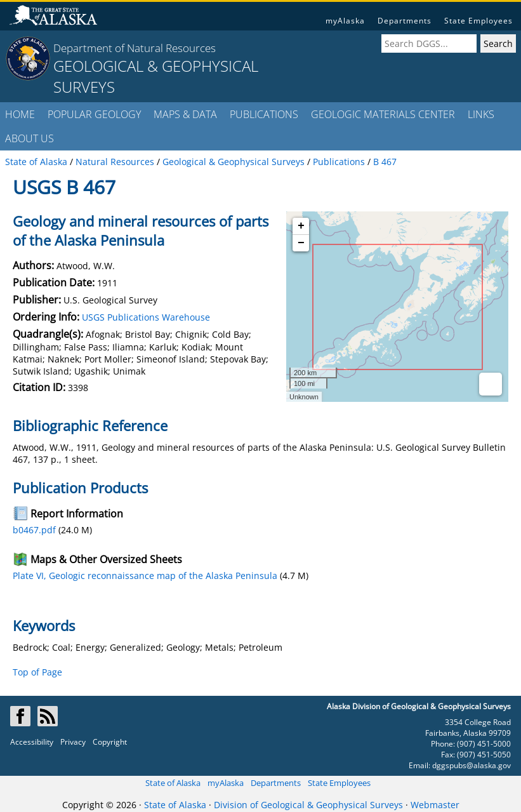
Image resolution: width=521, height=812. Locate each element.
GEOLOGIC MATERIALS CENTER (383, 114)
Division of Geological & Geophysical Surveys (308, 805)
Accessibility (32, 742)
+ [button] (301, 226)
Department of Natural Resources (135, 48)
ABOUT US (30, 138)
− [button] (301, 243)
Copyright (110, 742)
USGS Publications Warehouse (146, 317)
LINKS (481, 114)
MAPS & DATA (185, 114)
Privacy (73, 742)
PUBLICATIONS (264, 114)
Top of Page (37, 672)
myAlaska (345, 21)
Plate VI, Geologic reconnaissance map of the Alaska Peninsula (145, 576)
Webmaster (435, 805)
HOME (20, 114)
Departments (405, 21)
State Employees (478, 21)
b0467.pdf (34, 530)
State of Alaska (173, 783)
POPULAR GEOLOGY (94, 114)
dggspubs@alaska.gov (472, 765)
